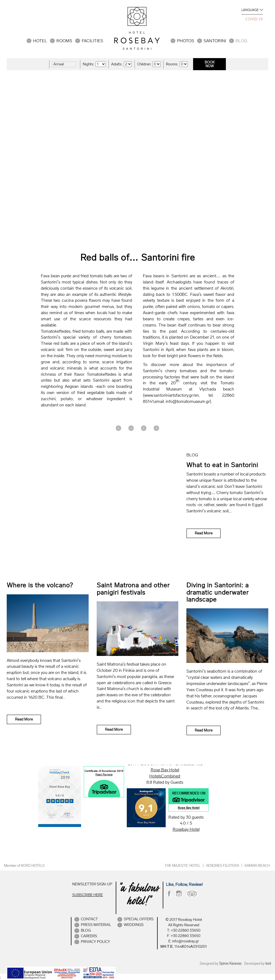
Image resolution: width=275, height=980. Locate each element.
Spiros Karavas (230, 963)
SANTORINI (215, 41)
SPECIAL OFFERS (139, 919)
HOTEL (40, 41)
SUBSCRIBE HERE (88, 895)
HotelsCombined (165, 776)
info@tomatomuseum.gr (188, 401)
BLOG (241, 41)
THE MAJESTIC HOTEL (182, 866)
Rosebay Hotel (186, 829)
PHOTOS (186, 41)
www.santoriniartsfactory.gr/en (172, 395)
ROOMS (64, 41)
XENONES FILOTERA (222, 866)
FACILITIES (92, 41)
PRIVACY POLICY (95, 942)
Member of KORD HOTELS (24, 866)
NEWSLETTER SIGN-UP (92, 884)
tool (268, 963)
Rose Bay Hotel (165, 770)
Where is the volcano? (40, 585)
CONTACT (89, 919)
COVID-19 (254, 19)
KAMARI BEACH (257, 866)
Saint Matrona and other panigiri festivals (133, 589)
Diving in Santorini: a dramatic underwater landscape (218, 592)
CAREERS (89, 936)
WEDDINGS (134, 925)
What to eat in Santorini (222, 465)
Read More (204, 533)
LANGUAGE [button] (250, 10)
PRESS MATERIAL (96, 925)
